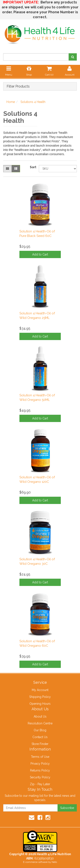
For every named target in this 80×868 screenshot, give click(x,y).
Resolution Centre (40, 723)
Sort (33, 167)
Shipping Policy (40, 697)
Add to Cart (40, 254)
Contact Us (40, 737)
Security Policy (40, 777)
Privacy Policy (40, 764)
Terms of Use (40, 757)
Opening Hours (40, 704)
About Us (40, 716)
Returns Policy (40, 770)
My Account (40, 690)
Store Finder (40, 744)
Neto (54, 862)
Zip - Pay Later (40, 784)
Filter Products (18, 86)
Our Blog (40, 730)
